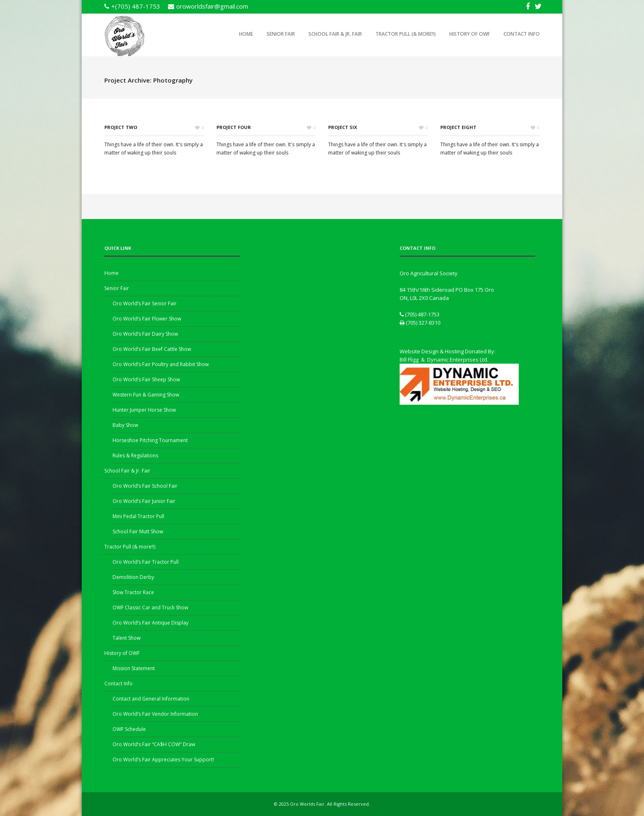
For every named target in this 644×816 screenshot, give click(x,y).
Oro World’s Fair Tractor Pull (146, 562)
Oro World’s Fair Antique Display (151, 623)
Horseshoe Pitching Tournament (150, 440)
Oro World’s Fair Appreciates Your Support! (163, 760)
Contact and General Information (151, 699)
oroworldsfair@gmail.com (212, 6)
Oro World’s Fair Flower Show (147, 319)
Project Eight (458, 127)
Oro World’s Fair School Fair (145, 486)
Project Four (234, 127)
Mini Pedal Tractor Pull (138, 516)
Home (246, 34)
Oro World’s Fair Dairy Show (145, 334)
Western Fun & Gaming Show (146, 395)
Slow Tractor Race (133, 592)
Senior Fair (281, 34)
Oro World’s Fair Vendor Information (155, 714)
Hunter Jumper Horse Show (144, 410)
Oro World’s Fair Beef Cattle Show (152, 349)
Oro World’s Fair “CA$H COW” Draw (154, 744)
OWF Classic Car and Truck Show (150, 607)
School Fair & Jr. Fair (335, 34)
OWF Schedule (129, 729)
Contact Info (522, 34)
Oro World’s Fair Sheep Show (146, 379)
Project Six (343, 127)
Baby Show (125, 425)
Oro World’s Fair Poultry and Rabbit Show (161, 364)
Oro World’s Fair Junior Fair (144, 501)
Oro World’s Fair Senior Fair (145, 303)
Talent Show (126, 638)
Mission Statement (134, 668)
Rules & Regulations (135, 455)
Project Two (121, 127)
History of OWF (470, 34)
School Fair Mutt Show (138, 531)
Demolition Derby (133, 577)
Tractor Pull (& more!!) (406, 34)
